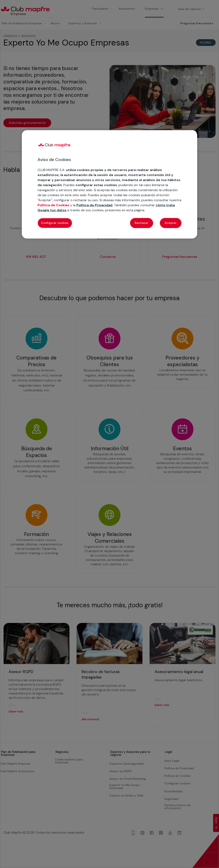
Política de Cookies (53, 205)
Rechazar (141, 223)
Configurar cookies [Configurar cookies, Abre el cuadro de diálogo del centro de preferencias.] (55, 223)
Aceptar (171, 223)
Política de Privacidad (94, 205)
